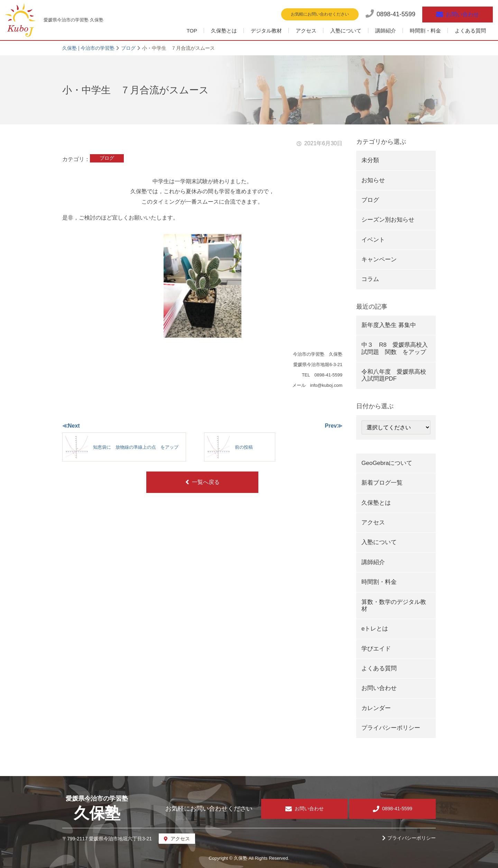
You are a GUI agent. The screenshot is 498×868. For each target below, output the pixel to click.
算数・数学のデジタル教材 (394, 605)
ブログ (107, 158)
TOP (192, 31)
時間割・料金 (425, 31)
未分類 (370, 160)
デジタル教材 (266, 31)
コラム (370, 279)
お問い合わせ (379, 688)
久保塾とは (224, 31)
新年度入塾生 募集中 (389, 325)
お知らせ (373, 180)
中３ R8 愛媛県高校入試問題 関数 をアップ (395, 348)
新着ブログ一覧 (382, 483)
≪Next (71, 426)
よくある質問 (470, 31)
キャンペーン (379, 259)
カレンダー (376, 708)
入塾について (346, 31)
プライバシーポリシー (391, 728)
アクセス (306, 31)
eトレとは (375, 629)
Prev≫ (334, 426)
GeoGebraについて (387, 463)
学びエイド (376, 649)
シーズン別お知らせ (388, 220)
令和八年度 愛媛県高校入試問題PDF (394, 375)
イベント (373, 240)
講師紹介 (386, 31)
